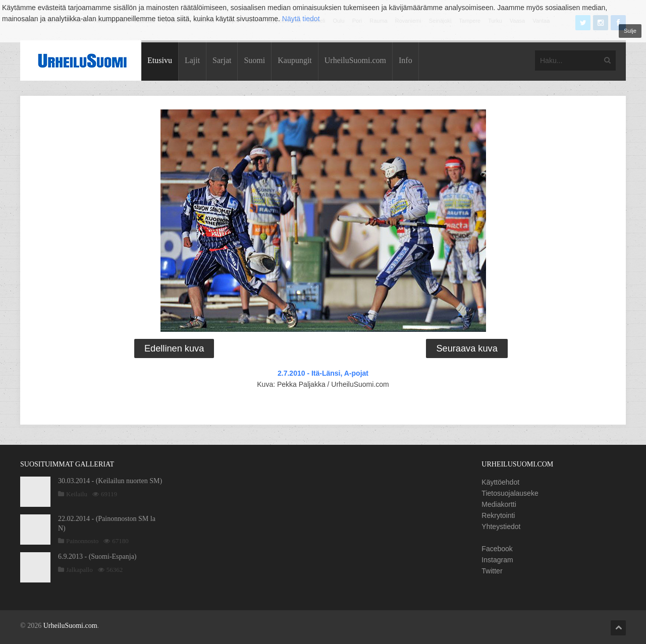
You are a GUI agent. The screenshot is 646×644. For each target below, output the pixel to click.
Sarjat (222, 60)
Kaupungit (295, 60)
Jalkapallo (79, 570)
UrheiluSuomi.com (355, 60)
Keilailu (77, 494)
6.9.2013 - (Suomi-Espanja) (97, 557)
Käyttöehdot (500, 482)
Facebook (497, 549)
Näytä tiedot (301, 19)
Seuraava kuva (467, 348)
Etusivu (160, 60)
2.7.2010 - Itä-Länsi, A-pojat (323, 373)
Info (406, 60)
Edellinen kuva (174, 348)
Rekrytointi (498, 515)
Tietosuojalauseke (510, 493)
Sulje (630, 31)
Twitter (492, 571)
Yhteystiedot (501, 526)
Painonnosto (82, 541)
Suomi (254, 60)
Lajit (192, 60)
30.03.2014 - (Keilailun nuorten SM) (110, 481)
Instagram (497, 560)
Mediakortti (499, 504)
